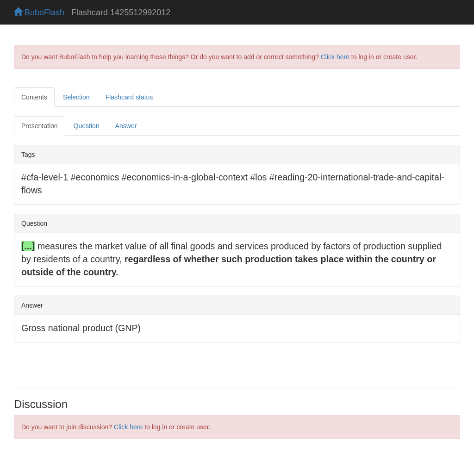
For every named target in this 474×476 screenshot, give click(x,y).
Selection (76, 97)
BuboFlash (39, 12)
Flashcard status (129, 97)
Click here (335, 57)
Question (87, 126)
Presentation (40, 126)
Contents (34, 97)
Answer (126, 126)
